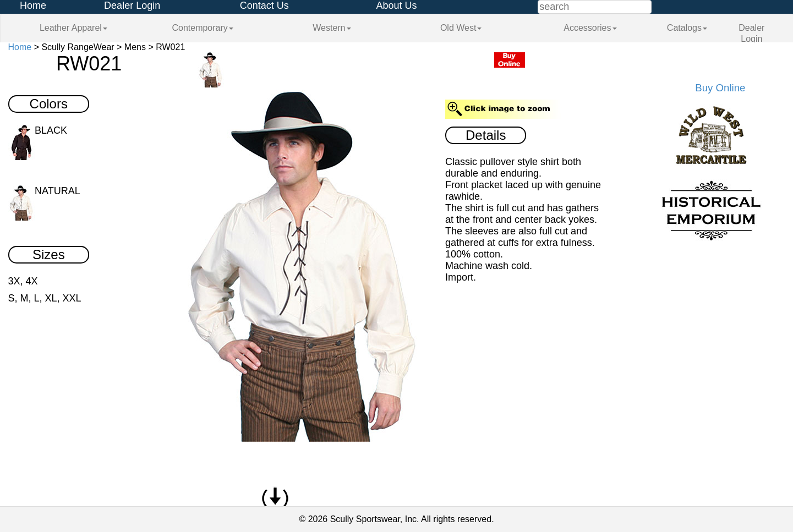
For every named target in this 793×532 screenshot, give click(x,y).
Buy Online (720, 88)
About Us (396, 6)
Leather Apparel (73, 28)
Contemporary (202, 28)
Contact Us (264, 6)
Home (33, 6)
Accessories (590, 28)
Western (332, 28)
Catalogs (687, 28)
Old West (461, 28)
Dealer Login (132, 6)
